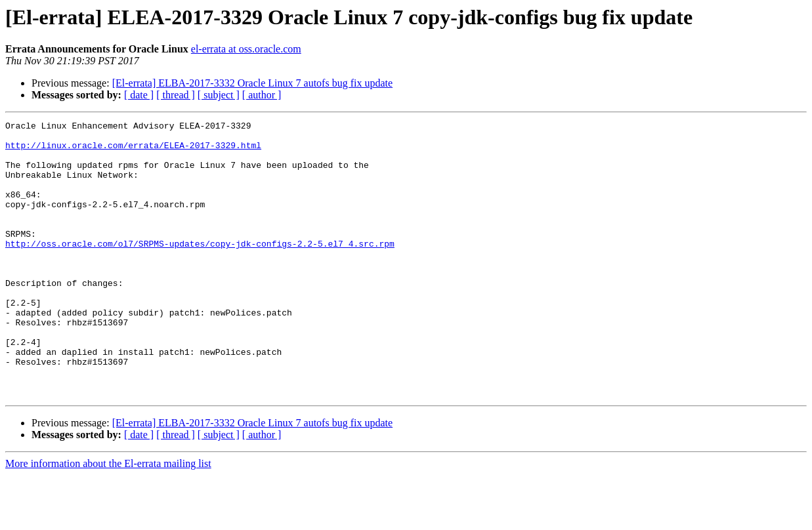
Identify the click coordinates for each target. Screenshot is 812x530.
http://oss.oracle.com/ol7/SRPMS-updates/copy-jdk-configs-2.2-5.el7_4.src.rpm (200, 269)
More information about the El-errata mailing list (108, 519)
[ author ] (262, 95)
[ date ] (139, 95)
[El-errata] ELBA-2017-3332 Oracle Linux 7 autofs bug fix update (252, 83)
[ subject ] (219, 95)
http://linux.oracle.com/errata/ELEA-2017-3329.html (133, 151)
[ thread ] (176, 95)
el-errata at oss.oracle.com (246, 49)
